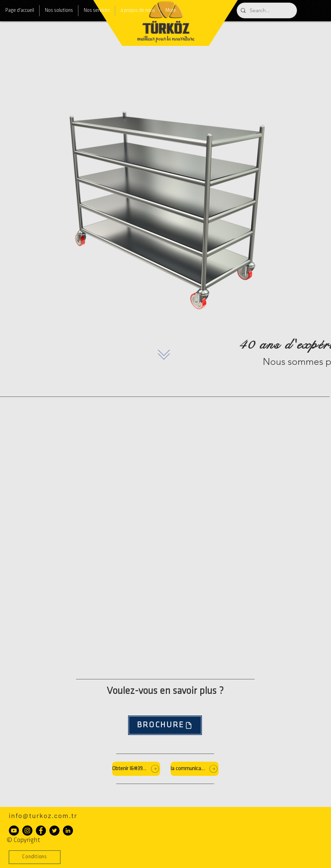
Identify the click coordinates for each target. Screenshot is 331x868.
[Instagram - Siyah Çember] (27, 831)
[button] (35, 857)
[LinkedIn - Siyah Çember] (68, 831)
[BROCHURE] (165, 725)
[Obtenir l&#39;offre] (136, 769)
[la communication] (195, 769)
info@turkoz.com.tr (43, 815)
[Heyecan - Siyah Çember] (54, 831)
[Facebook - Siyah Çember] (41, 831)
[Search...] (266, 10)
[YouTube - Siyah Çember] (14, 831)
